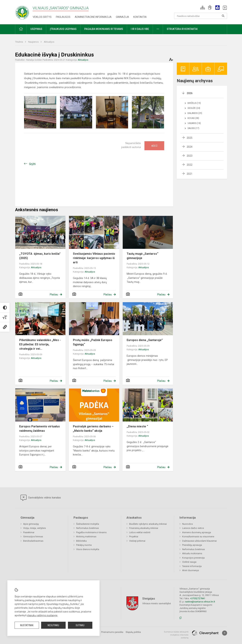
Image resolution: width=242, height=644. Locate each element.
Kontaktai (140, 17)
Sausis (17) (193, 128)
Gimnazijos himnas (33, 537)
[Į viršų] (225, 633)
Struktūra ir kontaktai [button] (182, 29)
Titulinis (19, 42)
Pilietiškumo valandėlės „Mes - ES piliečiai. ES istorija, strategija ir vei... (40, 344)
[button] (203, 8)
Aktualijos (49, 42)
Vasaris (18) (194, 123)
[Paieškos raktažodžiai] (201, 16)
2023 (190, 156)
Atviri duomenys (191, 570)
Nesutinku (53, 625)
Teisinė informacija (192, 566)
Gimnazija (122, 17)
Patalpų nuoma (84, 545)
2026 (190, 93)
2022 (190, 165)
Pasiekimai (29, 532)
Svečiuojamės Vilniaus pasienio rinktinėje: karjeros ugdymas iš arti (94, 258)
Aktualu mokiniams (192, 553)
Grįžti (32, 164)
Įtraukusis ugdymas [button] (63, 29)
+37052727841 (198, 598)
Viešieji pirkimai (137, 541)
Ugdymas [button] (36, 29)
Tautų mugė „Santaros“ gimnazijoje (142, 256)
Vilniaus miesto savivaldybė (157, 603)
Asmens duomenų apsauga (197, 532)
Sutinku (80, 625)
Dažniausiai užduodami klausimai (199, 541)
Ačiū (154, 146)
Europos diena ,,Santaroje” (145, 340)
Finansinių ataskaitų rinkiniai (144, 528)
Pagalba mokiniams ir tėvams (91, 532)
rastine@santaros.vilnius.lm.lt (200, 602)
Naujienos (34, 42)
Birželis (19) (194, 103)
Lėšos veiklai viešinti (140, 532)
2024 (190, 147)
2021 (190, 174)
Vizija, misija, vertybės (34, 528)
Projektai (134, 537)
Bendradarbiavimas (33, 541)
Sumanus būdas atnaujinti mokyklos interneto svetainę (176, 635)
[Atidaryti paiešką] (223, 16)
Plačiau (54, 294)
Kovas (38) (193, 118)
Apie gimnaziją (31, 524)
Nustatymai (27, 625)
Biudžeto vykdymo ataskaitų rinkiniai (148, 524)
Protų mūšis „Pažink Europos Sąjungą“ (93, 342)
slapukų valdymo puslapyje (42, 615)
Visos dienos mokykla (88, 549)
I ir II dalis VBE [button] (140, 29)
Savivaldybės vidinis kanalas (41, 498)
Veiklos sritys (42, 17)
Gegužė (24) (194, 108)
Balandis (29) (195, 113)
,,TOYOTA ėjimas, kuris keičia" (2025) (40, 256)
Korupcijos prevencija (193, 558)
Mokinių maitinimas (86, 537)
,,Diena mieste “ (137, 426)
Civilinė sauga (189, 562)
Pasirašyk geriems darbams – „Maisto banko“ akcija (93, 429)
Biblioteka (81, 541)
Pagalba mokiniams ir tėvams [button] (104, 29)
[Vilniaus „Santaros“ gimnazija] (22, 11)
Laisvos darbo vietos (193, 528)
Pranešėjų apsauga (192, 545)
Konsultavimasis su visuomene (198, 537)
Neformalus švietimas (87, 528)
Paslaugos (63, 17)
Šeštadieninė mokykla (88, 524)
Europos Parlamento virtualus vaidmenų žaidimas (40, 429)
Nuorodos (187, 524)
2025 (190, 138)
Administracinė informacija (93, 17)
